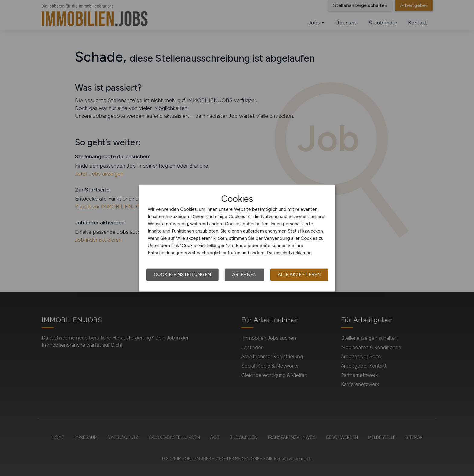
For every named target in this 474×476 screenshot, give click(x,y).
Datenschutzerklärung (289, 253)
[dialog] (237, 238)
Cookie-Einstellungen (182, 275)
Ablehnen (244, 275)
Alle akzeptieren (299, 275)
